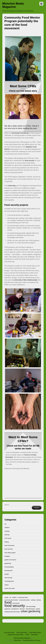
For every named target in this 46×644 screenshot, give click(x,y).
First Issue (8, 538)
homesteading (9, 567)
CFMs (27, 635)
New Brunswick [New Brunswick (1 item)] (30, 609)
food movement (9, 545)
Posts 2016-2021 (22, 632)
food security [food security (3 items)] (15, 606)
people (7, 574)
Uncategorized (9, 581)
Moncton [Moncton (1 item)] (22, 609)
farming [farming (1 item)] (39, 600)
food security (9, 549)
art (5, 524)
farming (7, 535)
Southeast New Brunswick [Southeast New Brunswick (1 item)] (12, 612)
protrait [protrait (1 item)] (38, 609)
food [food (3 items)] (8, 602)
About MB (34, 635)
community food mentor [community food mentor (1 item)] (11, 600)
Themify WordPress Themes (31, 640)
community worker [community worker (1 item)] (24, 600)
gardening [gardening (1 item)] (7, 609)
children (7, 527)
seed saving (8, 578)
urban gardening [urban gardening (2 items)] (30, 611)
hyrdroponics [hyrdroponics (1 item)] (15, 609)
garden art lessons (10, 560)
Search (7, 505)
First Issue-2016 (9, 632)
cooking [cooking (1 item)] (33, 600)
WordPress (18, 640)
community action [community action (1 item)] (23, 597)
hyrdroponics (9, 570)
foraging (7, 556)
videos (7, 585)
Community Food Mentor (20, 133)
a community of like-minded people (25, 280)
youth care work (10, 588)
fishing (7, 542)
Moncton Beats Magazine (22, 638)
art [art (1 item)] (10, 597)
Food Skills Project (35, 632)
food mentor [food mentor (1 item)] (16, 603)
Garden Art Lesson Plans (15, 635)
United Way (12, 186)
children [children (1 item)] (14, 597)
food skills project (10, 553)
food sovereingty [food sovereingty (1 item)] (31, 606)
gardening (8, 563)
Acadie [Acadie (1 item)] (7, 597)
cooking (7, 531)
